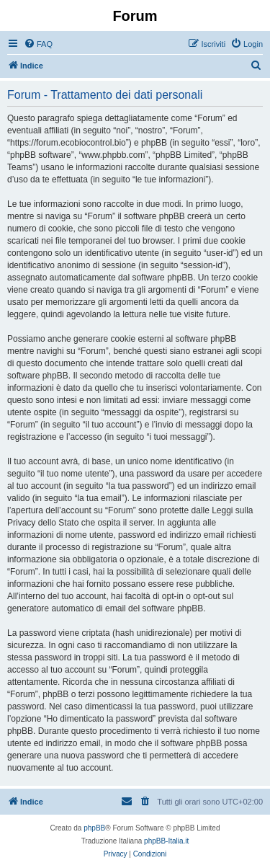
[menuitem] (38, 44)
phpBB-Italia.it (166, 841)
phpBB (94, 828)
